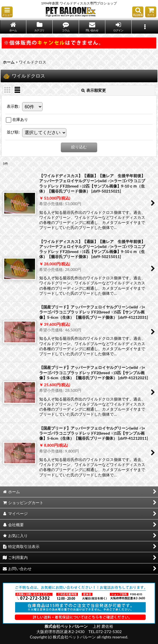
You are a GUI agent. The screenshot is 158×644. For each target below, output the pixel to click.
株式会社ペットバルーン (67, 626)
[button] (7, 12)
